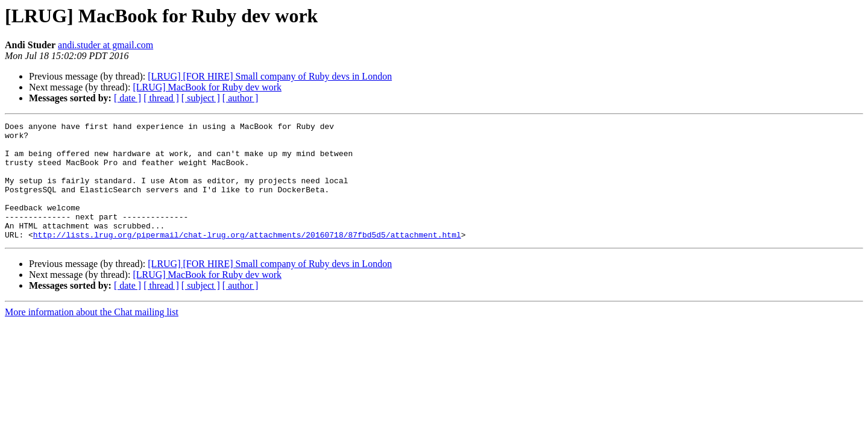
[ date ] (127, 98)
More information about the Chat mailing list (92, 335)
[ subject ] (201, 98)
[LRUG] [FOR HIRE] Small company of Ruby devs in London (270, 76)
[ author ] (241, 98)
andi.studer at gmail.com (105, 45)
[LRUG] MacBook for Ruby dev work (207, 87)
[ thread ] (161, 98)
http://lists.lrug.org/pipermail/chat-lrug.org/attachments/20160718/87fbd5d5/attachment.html (247, 258)
